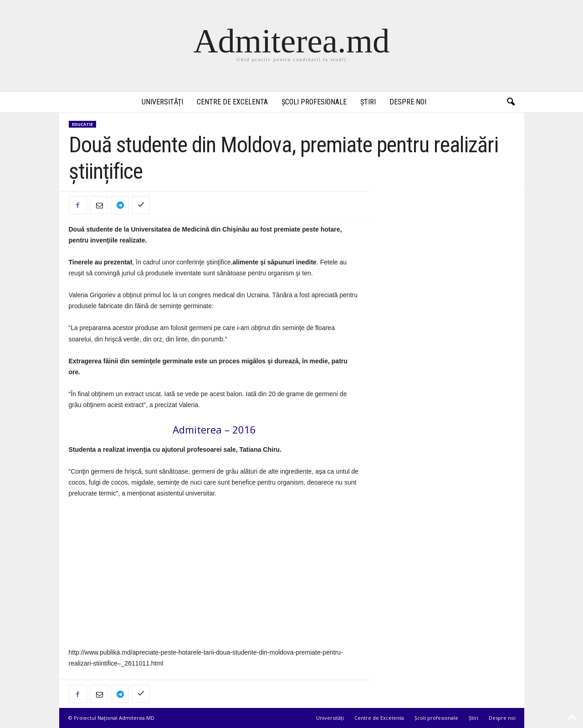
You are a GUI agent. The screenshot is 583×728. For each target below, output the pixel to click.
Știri (368, 102)
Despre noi (408, 102)
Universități (162, 102)
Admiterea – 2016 (214, 429)
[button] (511, 102)
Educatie (82, 124)
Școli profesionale (314, 102)
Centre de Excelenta (232, 102)
